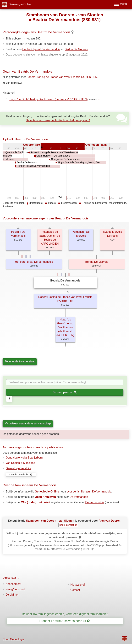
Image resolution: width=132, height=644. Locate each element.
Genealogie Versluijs (18, 468)
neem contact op (68, 525)
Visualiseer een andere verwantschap (28, 423)
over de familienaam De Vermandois (89, 492)
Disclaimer (12, 595)
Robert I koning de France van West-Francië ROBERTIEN (62, 77)
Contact (75, 590)
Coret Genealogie (13, 639)
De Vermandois (79, 497)
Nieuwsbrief (78, 585)
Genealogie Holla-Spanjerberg (24, 458)
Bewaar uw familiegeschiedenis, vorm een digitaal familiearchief (65, 614)
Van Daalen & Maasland (20, 463)
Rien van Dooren (110, 521)
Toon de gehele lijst (21, 475)
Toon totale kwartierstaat (20, 361)
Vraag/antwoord (15, 589)
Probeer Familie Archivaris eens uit (64, 621)
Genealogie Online (20, 4)
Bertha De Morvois (76, 49)
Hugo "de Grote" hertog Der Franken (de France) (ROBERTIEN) (49, 99)
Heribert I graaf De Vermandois (41, 49)
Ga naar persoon (64, 392)
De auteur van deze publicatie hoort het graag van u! (58, 120)
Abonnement (13, 584)
